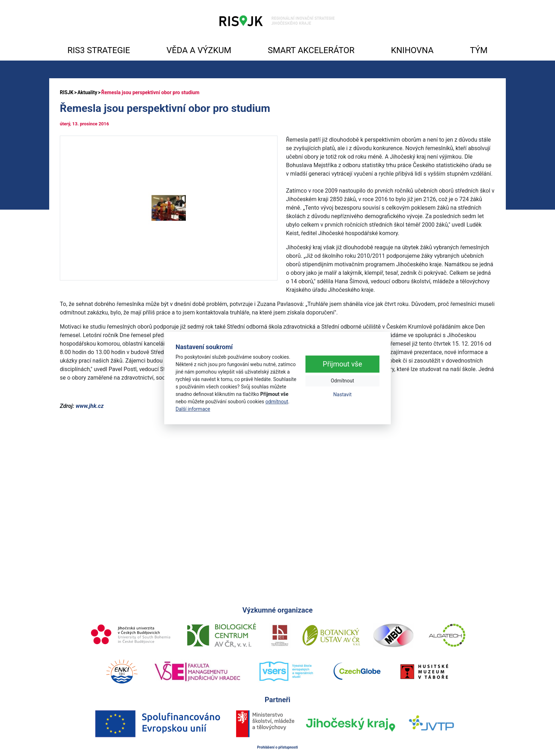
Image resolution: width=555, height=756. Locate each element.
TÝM (479, 50)
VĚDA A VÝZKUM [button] (199, 50)
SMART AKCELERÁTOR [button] (311, 50)
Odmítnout (342, 381)
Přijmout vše (342, 364)
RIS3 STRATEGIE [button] (99, 50)
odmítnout (277, 402)
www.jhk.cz (90, 406)
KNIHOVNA (412, 50)
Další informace (193, 409)
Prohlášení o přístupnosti (277, 747)
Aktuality (87, 92)
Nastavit (343, 395)
